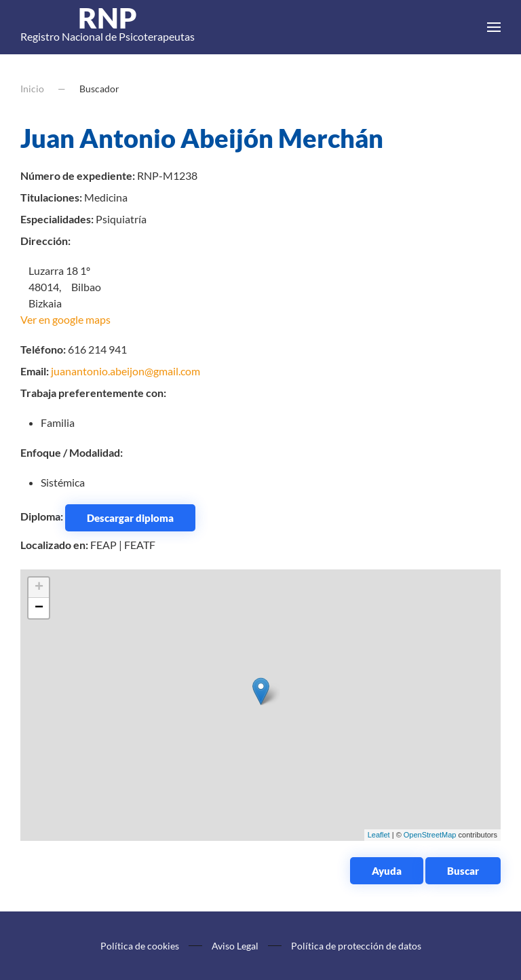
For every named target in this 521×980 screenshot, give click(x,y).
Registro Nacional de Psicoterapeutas (108, 27)
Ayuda (387, 871)
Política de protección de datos (356, 946)
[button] (494, 27)
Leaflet (379, 835)
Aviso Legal (235, 946)
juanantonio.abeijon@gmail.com (126, 371)
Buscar (463, 871)
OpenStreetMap (430, 835)
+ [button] (39, 588)
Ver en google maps (65, 319)
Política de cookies (140, 946)
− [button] (39, 608)
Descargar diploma (130, 518)
